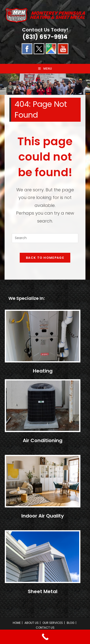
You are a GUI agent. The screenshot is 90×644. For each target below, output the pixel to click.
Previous (6, 84)
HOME (17, 623)
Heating (43, 371)
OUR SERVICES (53, 623)
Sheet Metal (43, 591)
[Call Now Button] (45, 637)
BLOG (71, 623)
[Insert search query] (45, 238)
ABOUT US (32, 623)
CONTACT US (45, 628)
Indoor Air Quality (43, 516)
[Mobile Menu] (45, 69)
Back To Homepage (45, 258)
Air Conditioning (43, 440)
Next (84, 84)
